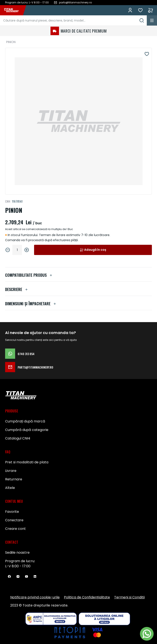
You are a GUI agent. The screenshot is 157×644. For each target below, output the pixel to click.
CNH (8, 201)
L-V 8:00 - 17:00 (18, 566)
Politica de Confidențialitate (87, 597)
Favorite (140, 10)
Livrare (11, 471)
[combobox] (73, 20)
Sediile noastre (17, 553)
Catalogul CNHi (18, 438)
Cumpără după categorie (27, 430)
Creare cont (15, 529)
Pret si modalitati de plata (27, 462)
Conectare (14, 520)
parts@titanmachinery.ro (29, 367)
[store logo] (14, 10)
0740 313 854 (20, 354)
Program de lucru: (20, 561)
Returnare (14, 479)
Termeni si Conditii (129, 597)
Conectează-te (130, 10)
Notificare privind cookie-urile (35, 597)
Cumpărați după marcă (25, 421)
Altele (10, 488)
